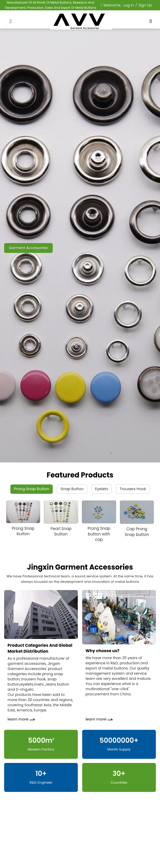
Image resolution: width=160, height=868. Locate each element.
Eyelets (102, 489)
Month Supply (119, 749)
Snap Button (72, 489)
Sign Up (145, 5)
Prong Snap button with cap (99, 534)
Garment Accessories (28, 248)
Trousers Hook (133, 489)
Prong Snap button (23, 531)
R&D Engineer (41, 782)
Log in (129, 5)
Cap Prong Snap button (137, 532)
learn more (18, 719)
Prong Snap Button (32, 489)
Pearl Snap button (61, 531)
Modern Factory (41, 749)
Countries (119, 782)
